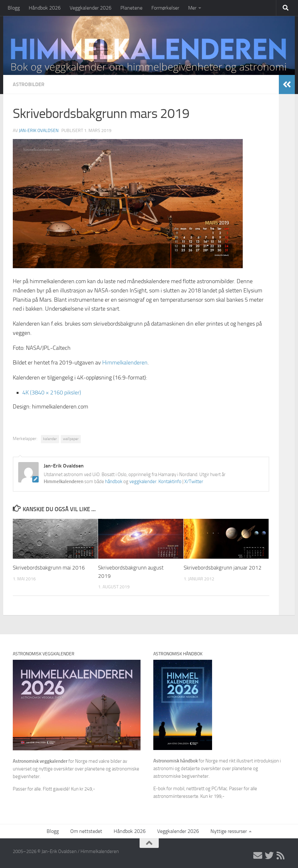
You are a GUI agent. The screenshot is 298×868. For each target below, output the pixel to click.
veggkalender (143, 482)
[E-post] (258, 856)
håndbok (114, 482)
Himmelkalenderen (125, 363)
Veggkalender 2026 (91, 8)
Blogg (14, 8)
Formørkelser (165, 8)
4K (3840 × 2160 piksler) (52, 393)
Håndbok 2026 (45, 8)
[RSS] (281, 856)
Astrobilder (29, 84)
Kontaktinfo (170, 482)
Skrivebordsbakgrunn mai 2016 (49, 568)
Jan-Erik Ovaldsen (39, 131)
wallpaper (71, 439)
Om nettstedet (86, 831)
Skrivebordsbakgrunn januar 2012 (223, 568)
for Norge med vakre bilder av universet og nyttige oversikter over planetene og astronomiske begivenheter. (76, 769)
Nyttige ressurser (229, 831)
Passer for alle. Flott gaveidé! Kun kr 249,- (54, 789)
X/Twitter (194, 482)
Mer (192, 8)
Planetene (131, 8)
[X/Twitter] (269, 856)
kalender (50, 439)
